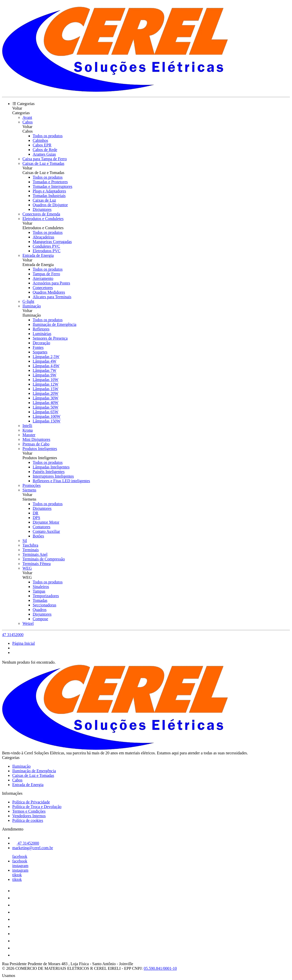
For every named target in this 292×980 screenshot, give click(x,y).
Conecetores (43, 288)
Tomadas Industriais (49, 196)
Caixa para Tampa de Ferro (45, 159)
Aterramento (43, 278)
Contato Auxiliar (46, 531)
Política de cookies (28, 820)
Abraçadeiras (43, 237)
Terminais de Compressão (44, 559)
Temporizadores (46, 596)
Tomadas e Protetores (50, 182)
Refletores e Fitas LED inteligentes (61, 481)
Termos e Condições (29, 811)
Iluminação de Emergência (54, 324)
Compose (40, 619)
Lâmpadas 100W (47, 416)
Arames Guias (44, 154)
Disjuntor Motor (46, 522)
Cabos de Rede (45, 150)
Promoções (32, 485)
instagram (20, 866)
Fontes (38, 347)
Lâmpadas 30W (46, 398)
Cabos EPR (42, 145)
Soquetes (40, 352)
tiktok (17, 875)
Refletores (41, 329)
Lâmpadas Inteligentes (51, 467)
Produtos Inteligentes (40, 449)
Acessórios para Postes (51, 283)
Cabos (28, 122)
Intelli (27, 426)
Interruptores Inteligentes (53, 476)
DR (35, 513)
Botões (38, 536)
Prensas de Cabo (36, 444)
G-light (28, 301)
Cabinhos (40, 140)
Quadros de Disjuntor (50, 205)
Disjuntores (42, 209)
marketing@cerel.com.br (33, 848)
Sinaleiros (41, 587)
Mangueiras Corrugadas (52, 242)
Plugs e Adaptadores (49, 191)
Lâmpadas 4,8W (46, 366)
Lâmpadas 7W (45, 370)
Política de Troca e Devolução (37, 807)
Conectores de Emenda (41, 214)
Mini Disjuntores (36, 439)
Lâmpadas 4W (45, 361)
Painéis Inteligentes (49, 472)
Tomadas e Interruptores (52, 186)
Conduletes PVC (46, 246)
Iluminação (32, 306)
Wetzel (28, 623)
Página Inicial (23, 643)
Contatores (41, 527)
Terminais (31, 550)
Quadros (40, 610)
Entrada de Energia (38, 255)
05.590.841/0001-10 (160, 968)
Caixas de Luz (44, 200)
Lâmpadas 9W (45, 375)
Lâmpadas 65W (46, 412)
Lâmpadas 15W (46, 389)
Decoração (41, 343)
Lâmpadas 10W (46, 380)
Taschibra (30, 545)
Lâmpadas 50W (46, 407)
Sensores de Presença (50, 338)
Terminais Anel (35, 554)
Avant (27, 117)
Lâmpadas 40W (46, 403)
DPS (36, 518)
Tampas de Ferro (46, 274)
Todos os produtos (48, 136)
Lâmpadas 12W (46, 384)
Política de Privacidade (31, 802)
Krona (28, 430)
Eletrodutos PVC (47, 251)
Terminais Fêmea (36, 564)
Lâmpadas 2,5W (46, 357)
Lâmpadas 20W (46, 393)
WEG (27, 568)
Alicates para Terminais (52, 297)
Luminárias (42, 334)
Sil (25, 541)
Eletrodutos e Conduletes (43, 219)
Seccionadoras (44, 605)
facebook (20, 856)
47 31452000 (13, 635)
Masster (29, 435)
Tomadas (40, 600)
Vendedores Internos (29, 816)
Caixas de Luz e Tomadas (43, 163)
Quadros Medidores (49, 292)
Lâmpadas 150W (47, 421)
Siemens (29, 490)
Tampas (39, 591)
